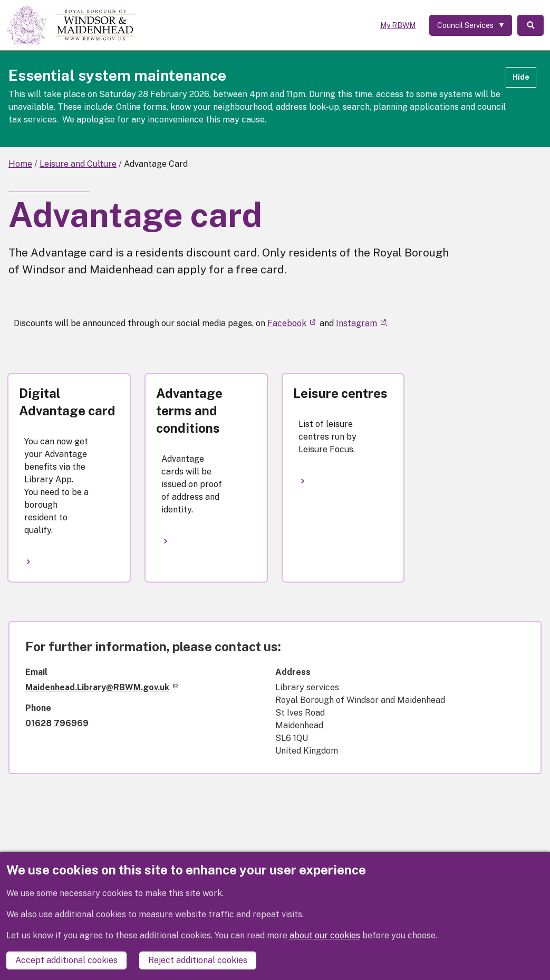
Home (20, 164)
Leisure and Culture (78, 164)
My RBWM (398, 25)
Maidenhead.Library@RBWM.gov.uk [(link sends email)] (102, 687)
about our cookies (325, 935)
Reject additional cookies (198, 960)
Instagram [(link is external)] (361, 323)
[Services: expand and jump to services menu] (471, 25)
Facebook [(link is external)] (291, 323)
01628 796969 (57, 723)
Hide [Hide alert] (521, 77)
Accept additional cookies (66, 960)
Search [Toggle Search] (530, 25)
